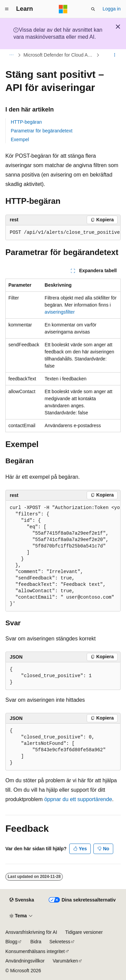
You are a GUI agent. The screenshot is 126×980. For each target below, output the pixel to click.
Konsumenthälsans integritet (35, 951)
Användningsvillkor (25, 961)
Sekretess (60, 942)
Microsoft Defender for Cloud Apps (59, 55)
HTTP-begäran (26, 122)
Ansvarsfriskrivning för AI (31, 932)
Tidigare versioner (84, 932)
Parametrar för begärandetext (42, 131)
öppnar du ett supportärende (78, 799)
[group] (63, 233)
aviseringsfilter (60, 312)
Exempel (20, 139)
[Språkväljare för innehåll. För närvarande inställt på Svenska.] (22, 900)
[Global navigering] (7, 9)
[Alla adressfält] (11, 55)
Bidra (36, 942)
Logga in (112, 9)
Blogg (11, 942)
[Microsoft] (63, 9)
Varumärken (65, 961)
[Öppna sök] (93, 9)
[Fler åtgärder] (115, 55)
